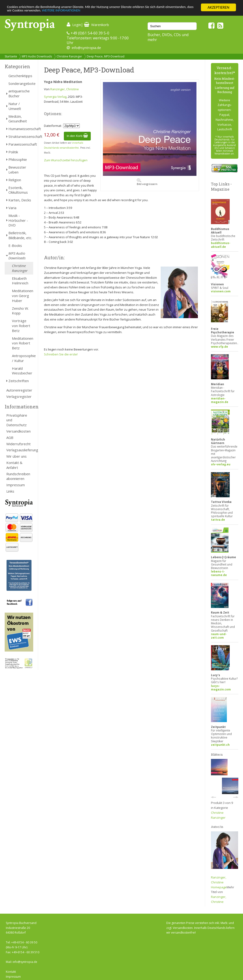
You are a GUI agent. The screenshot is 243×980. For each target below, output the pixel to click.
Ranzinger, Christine (65, 89)
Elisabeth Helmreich (20, 281)
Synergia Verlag (55, 97)
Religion (15, 180)
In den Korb (77, 136)
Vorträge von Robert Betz (21, 326)
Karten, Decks (20, 200)
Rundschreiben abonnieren (18, 476)
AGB (10, 437)
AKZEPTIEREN (218, 7)
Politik (13, 152)
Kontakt (11, 972)
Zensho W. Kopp (20, 311)
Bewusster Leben (17, 170)
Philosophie (18, 159)
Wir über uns (16, 456)
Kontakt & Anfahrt (14, 465)
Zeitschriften (19, 381)
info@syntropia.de (86, 48)
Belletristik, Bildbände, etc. (20, 235)
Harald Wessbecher (22, 371)
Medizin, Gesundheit (18, 119)
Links (10, 491)
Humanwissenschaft (21, 129)
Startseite (11, 56)
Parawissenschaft (21, 144)
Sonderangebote (21, 83)
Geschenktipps (20, 76)
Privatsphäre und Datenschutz (17, 420)
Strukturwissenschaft (21, 136)
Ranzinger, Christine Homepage (219, 882)
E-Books (15, 245)
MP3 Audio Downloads (37, 56)
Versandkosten (18, 431)
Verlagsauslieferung (20, 450)
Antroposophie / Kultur (23, 358)
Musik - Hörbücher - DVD (18, 220)
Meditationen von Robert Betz (23, 343)
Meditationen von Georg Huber (23, 296)
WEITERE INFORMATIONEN (101, 12)
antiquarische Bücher (19, 93)
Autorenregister (19, 390)
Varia (12, 208)
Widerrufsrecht (18, 444)
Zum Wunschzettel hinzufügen (66, 160)
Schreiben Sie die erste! (61, 354)
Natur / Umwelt (15, 106)
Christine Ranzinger (69, 56)
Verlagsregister (19, 396)
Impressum (16, 485)
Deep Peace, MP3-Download (106, 56)
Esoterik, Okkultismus (18, 190)
